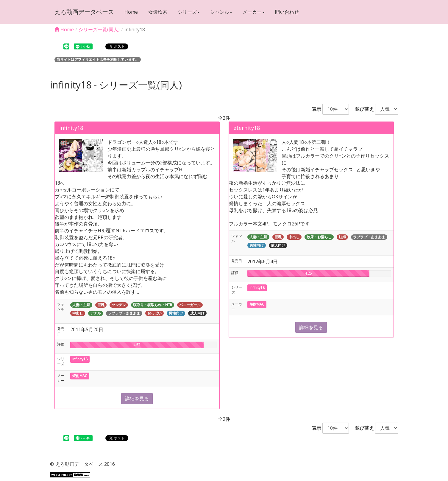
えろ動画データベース (84, 12)
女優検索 (158, 12)
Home (131, 12)
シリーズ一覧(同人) (99, 29)
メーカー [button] (254, 12)
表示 (314, 109)
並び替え (362, 109)
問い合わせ (287, 12)
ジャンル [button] (221, 12)
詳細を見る (137, 399)
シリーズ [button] (189, 12)
